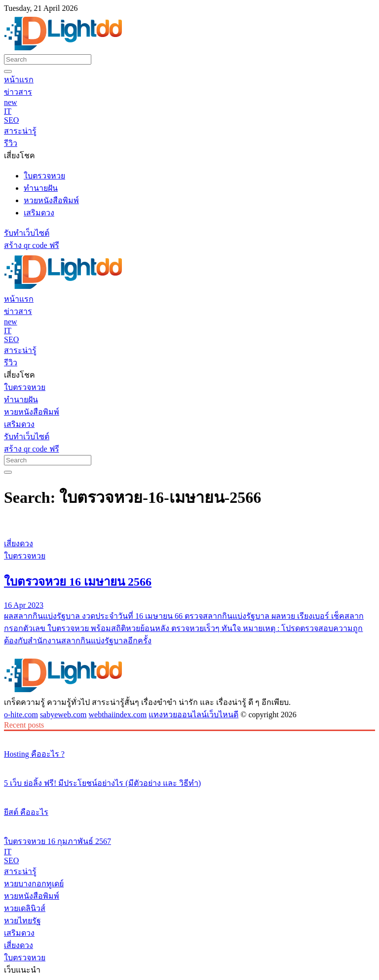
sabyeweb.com (63, 715)
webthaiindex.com (118, 715)
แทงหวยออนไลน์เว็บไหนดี (193, 715)
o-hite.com (21, 715)
